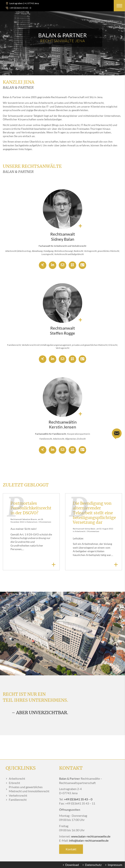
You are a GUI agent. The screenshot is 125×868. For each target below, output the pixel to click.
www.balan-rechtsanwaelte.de (91, 836)
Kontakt (71, 849)
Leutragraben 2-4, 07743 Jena (24, 3)
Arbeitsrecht (80, 531)
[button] (119, 6)
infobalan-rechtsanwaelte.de (89, 840)
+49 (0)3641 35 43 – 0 (20, 8)
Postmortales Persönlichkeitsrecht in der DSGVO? (31, 508)
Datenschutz (32, 522)
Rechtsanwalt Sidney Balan (63, 236)
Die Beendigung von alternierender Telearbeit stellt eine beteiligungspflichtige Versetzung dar (94, 513)
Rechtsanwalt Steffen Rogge (62, 330)
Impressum (115, 865)
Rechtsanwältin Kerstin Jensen (63, 424)
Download (72, 865)
